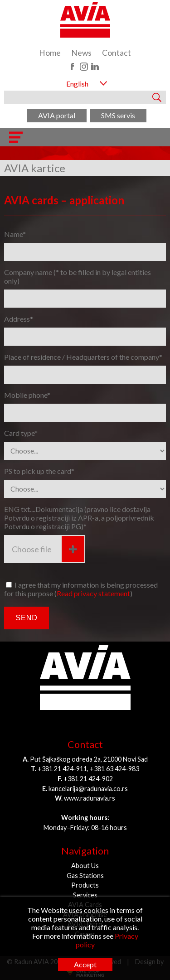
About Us (85, 866)
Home (50, 53)
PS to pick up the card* (39, 471)
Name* (15, 234)
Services (85, 895)
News (81, 53)
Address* (19, 319)
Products (85, 885)
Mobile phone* (27, 395)
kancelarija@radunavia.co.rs (88, 789)
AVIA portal (57, 115)
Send (26, 618)
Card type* (21, 433)
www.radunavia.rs (90, 798)
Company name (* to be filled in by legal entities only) (78, 276)
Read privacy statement (93, 593)
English (77, 84)
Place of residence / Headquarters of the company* (83, 357)
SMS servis (118, 115)
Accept (85, 964)
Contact (117, 53)
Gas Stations (85, 876)
